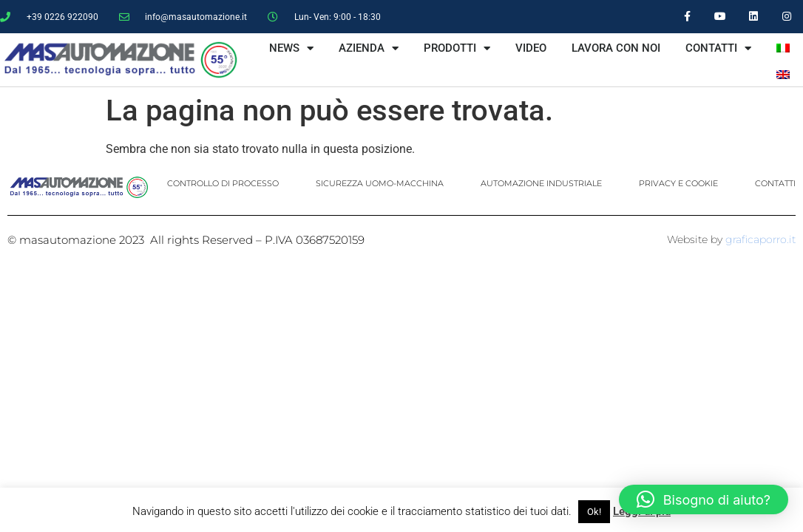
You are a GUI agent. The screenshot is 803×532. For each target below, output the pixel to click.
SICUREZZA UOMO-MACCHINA (380, 183)
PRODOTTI (457, 48)
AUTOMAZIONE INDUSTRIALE (541, 183)
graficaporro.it (760, 239)
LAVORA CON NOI (616, 48)
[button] (704, 499)
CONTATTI (718, 48)
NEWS (291, 48)
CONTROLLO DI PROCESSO (223, 183)
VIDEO (531, 48)
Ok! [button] (594, 512)
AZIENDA (369, 48)
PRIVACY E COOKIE (678, 183)
